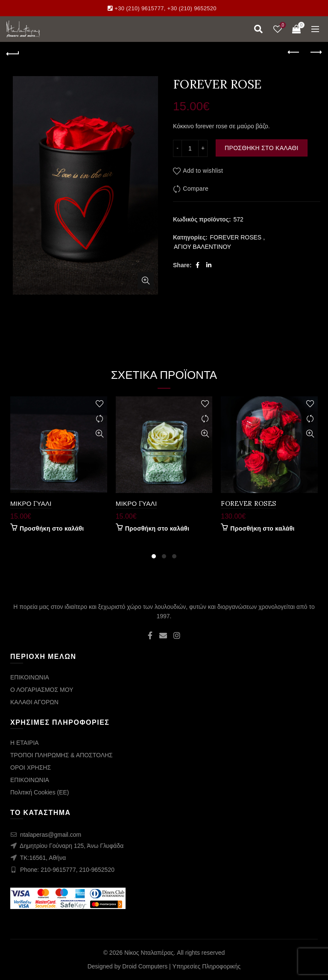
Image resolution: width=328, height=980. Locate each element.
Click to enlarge (146, 280)
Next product (315, 52)
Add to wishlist (203, 171)
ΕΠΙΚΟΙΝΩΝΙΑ (30, 677)
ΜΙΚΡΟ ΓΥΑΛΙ (31, 503)
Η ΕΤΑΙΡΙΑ (25, 743)
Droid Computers (145, 966)
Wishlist (282, 25)
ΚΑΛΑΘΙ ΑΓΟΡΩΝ (34, 702)
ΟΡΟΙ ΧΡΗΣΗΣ (31, 767)
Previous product (294, 52)
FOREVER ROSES (236, 237)
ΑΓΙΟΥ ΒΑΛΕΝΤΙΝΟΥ (202, 247)
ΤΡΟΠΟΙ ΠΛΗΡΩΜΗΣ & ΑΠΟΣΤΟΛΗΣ (61, 755)
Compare (196, 189)
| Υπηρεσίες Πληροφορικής (205, 966)
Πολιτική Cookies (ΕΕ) (40, 792)
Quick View (100, 434)
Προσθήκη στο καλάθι (262, 148)
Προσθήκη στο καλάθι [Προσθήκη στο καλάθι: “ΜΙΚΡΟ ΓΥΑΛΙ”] (52, 528)
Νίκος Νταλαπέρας (149, 953)
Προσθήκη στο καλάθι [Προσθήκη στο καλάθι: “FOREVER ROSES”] (262, 528)
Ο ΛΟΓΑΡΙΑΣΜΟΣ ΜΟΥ (42, 690)
